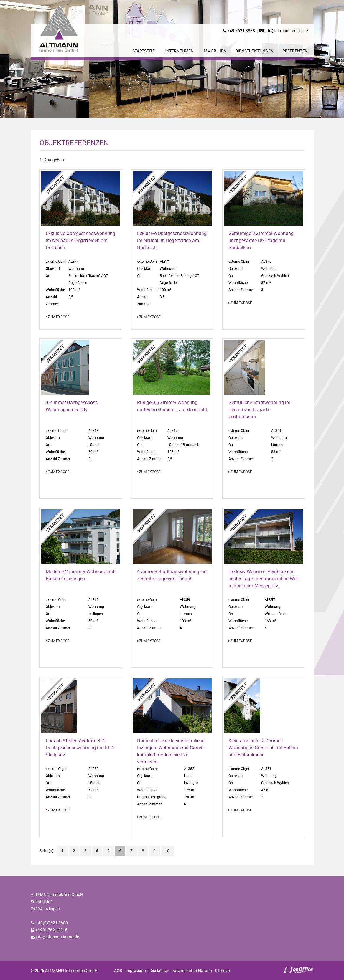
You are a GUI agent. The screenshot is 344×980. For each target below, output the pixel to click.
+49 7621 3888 (241, 31)
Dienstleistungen (254, 51)
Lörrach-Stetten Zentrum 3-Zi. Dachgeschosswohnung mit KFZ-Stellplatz (80, 748)
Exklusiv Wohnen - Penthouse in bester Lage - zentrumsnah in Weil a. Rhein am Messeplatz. (264, 579)
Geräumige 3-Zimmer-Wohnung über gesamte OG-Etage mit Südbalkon (261, 241)
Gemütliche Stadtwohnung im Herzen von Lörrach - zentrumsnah (259, 410)
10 (167, 851)
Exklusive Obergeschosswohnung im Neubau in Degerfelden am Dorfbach (80, 241)
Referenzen (295, 51)
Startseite (144, 51)
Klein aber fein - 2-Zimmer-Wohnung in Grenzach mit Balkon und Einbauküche (263, 748)
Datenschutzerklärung (192, 971)
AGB (118, 971)
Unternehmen (179, 51)
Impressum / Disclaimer (147, 971)
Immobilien (214, 51)
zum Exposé (57, 317)
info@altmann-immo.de (286, 31)
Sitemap (222, 971)
